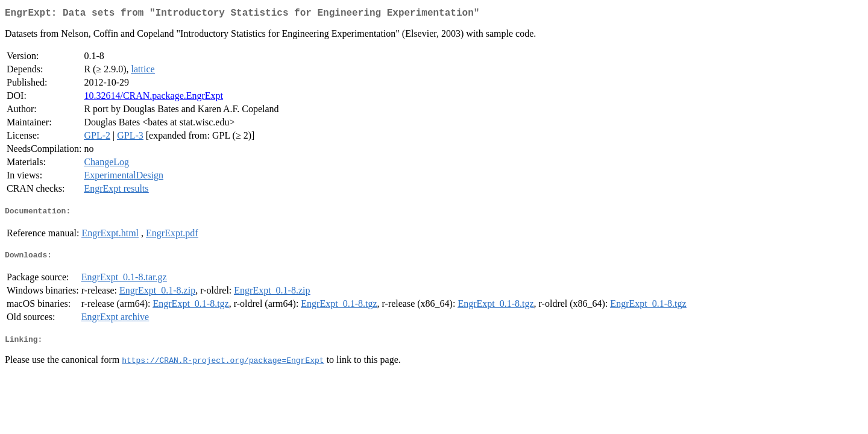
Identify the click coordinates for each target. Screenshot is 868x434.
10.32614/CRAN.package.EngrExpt (153, 98)
